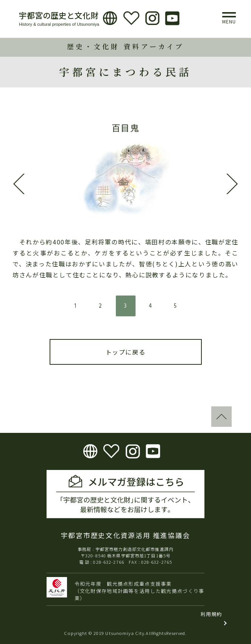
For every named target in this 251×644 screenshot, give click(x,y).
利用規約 (211, 614)
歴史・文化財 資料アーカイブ (125, 46)
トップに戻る (126, 352)
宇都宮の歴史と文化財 (59, 15)
